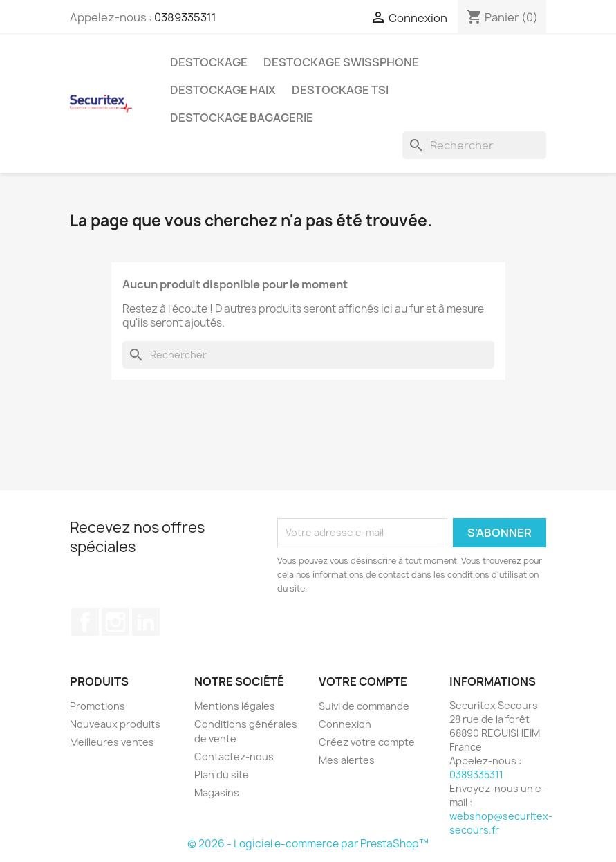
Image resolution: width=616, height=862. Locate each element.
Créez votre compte (367, 742)
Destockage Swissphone (341, 62)
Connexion (345, 724)
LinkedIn (146, 622)
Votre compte (363, 681)
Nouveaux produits (115, 724)
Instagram (115, 622)
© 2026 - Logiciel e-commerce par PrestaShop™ (308, 844)
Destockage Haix (223, 90)
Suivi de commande (364, 706)
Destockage (209, 62)
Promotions (97, 706)
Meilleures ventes (112, 742)
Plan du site (222, 774)
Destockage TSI (340, 90)
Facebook (85, 622)
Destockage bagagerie (242, 118)
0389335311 (185, 17)
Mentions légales (235, 706)
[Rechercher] (474, 145)
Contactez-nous (234, 756)
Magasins (217, 792)
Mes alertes (347, 760)
